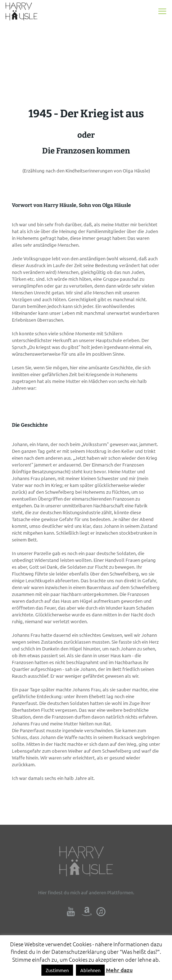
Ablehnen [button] (90, 970)
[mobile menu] (162, 11)
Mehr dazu (119, 970)
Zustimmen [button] (57, 970)
